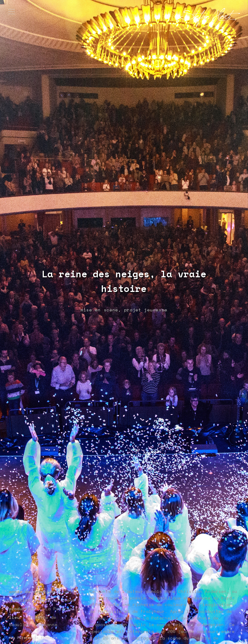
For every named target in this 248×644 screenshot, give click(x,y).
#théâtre (49, 638)
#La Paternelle (24, 638)
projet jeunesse (146, 310)
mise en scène (99, 310)
